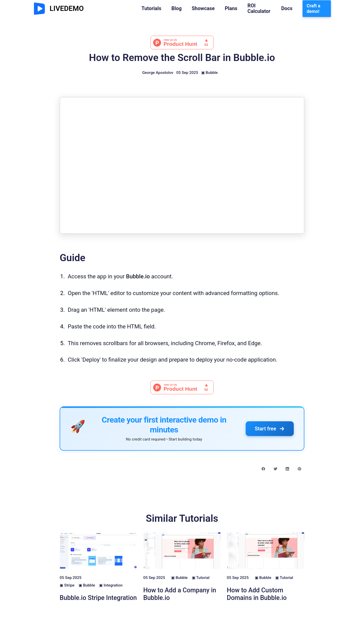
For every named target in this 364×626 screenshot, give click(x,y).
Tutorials (151, 9)
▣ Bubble (210, 73)
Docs (287, 9)
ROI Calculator (259, 9)
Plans (231, 9)
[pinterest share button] (299, 469)
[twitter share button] (275, 469)
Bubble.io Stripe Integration (98, 598)
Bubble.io (138, 276)
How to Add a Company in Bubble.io (180, 594)
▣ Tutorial (201, 578)
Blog (176, 9)
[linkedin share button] (287, 469)
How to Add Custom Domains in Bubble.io (257, 594)
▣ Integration (111, 585)
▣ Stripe (67, 585)
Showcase (203, 9)
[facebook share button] (263, 469)
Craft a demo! (313, 8)
